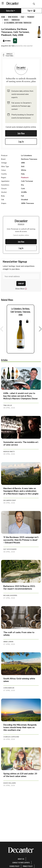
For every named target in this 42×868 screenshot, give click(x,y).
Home (3, 17)
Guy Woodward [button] (10, 549)
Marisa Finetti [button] (9, 452)
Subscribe (11, 11)
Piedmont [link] (31, 17)
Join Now (21, 133)
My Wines (6, 41)
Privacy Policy (28, 866)
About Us (21, 859)
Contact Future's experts (21, 862)
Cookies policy (14, 866)
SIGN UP (21, 283)
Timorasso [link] (15, 20)
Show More (21, 289)
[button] (8, 55)
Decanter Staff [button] (10, 500)
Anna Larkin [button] (8, 642)
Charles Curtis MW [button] (11, 737)
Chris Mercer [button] (9, 688)
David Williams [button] (10, 783)
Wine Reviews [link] (13, 17)
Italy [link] (23, 17)
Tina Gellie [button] (8, 405)
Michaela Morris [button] (10, 595)
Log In (21, 141)
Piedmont (25, 178)
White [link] (6, 20)
